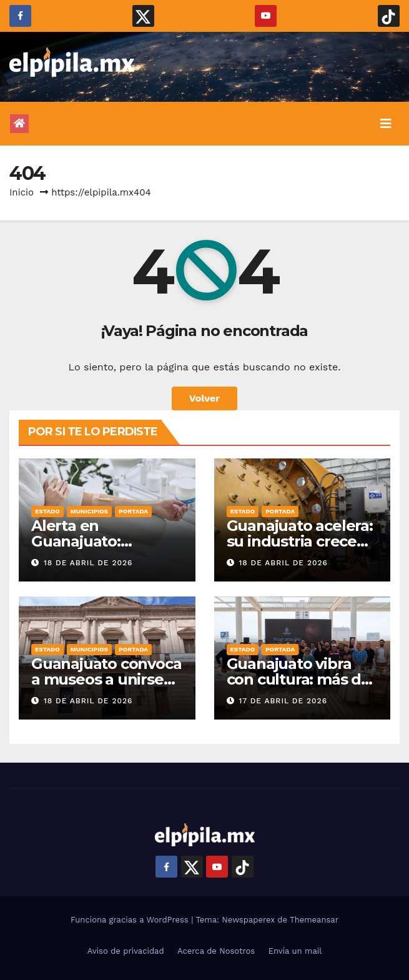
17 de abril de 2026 (283, 701)
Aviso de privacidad (126, 951)
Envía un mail (295, 951)
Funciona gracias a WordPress (131, 920)
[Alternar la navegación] (386, 124)
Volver (205, 398)
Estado (47, 511)
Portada (133, 511)
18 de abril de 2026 (88, 563)
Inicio (22, 192)
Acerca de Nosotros (216, 951)
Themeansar (314, 920)
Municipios (89, 511)
